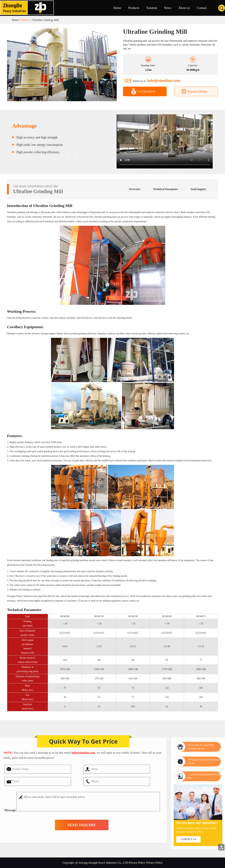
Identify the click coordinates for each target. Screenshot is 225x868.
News (168, 8)
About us (184, 8)
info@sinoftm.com (164, 80)
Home (117, 8)
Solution (152, 8)
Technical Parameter (165, 189)
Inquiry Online (194, 91)
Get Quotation (143, 91)
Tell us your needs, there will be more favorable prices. (88, 802)
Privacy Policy (155, 863)
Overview (135, 189)
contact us (188, 839)
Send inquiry (201, 189)
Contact (202, 8)
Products (134, 8)
